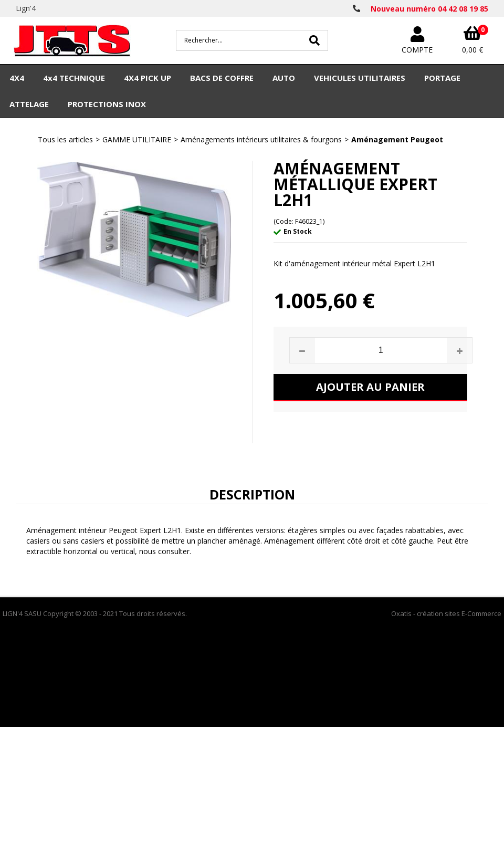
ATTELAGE (29, 104)
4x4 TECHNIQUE (74, 78)
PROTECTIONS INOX (107, 104)
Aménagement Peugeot (397, 139)
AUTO (284, 78)
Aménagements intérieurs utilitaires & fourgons (261, 139)
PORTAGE (442, 78)
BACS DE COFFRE (222, 78)
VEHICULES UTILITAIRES (360, 78)
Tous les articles (65, 139)
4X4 (17, 78)
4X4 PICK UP (148, 78)
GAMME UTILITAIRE (137, 139)
